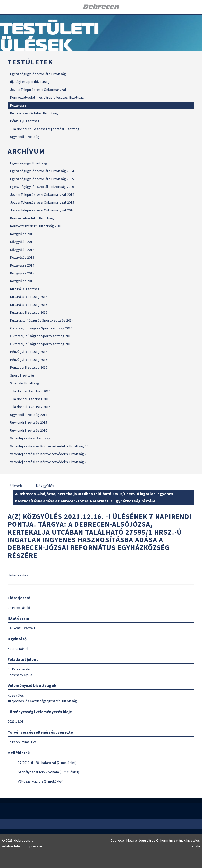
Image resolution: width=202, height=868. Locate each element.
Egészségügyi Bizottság (29, 163)
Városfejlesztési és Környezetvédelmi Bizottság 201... (51, 446)
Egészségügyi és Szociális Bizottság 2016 (42, 187)
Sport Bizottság (22, 375)
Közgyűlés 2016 (22, 281)
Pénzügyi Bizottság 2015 (29, 360)
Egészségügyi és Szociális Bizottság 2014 (42, 171)
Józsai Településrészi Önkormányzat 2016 (42, 210)
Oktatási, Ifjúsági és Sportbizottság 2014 (41, 328)
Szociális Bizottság (25, 383)
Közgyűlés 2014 (22, 265)
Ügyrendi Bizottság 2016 (29, 430)
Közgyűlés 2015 (22, 273)
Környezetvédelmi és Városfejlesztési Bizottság (47, 97)
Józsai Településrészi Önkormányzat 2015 (42, 202)
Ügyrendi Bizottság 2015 (29, 422)
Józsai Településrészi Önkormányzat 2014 (42, 194)
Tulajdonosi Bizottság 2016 (30, 407)
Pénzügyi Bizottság (25, 121)
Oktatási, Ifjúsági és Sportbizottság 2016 (41, 344)
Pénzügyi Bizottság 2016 (29, 367)
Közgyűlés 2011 (22, 242)
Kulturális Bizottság (25, 289)
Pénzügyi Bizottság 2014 (29, 352)
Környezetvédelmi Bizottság (32, 218)
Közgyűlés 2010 (22, 234)
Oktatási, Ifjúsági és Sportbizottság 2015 (41, 336)
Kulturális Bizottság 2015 (29, 305)
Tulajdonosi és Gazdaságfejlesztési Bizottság (45, 129)
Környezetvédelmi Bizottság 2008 (36, 226)
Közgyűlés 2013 (22, 257)
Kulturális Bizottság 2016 (29, 312)
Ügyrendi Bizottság (25, 137)
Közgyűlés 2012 (22, 250)
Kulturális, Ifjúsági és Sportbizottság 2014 (42, 320)
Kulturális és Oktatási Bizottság (34, 113)
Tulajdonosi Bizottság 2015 (30, 399)
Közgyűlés (18, 105)
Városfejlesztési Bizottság (30, 438)
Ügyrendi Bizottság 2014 (29, 415)
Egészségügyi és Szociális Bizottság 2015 (42, 179)
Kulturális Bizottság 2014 (29, 297)
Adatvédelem (12, 846)
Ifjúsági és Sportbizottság (30, 82)
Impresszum (35, 846)
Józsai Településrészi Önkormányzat (38, 90)
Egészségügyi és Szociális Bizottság (38, 74)
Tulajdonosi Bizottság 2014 (30, 391)
